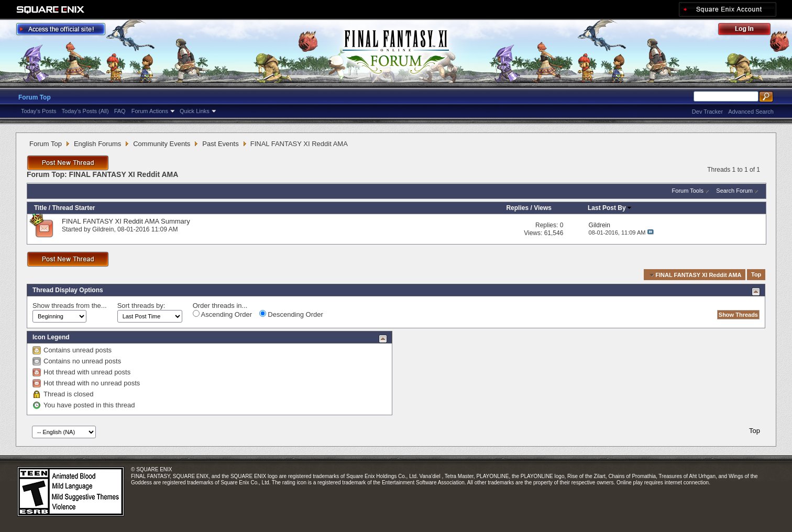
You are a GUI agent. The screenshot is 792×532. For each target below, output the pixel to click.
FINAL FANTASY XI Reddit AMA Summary (126, 221)
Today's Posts (39, 111)
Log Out (750, 31)
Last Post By (610, 208)
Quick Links (195, 111)
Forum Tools (688, 191)
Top (756, 275)
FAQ (120, 111)
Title (40, 208)
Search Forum (734, 191)
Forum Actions (150, 111)
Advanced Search (751, 112)
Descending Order (291, 314)
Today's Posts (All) (85, 111)
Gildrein (103, 229)
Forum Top (35, 97)
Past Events (220, 144)
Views (543, 208)
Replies (517, 208)
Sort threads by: (141, 306)
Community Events (162, 144)
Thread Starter (73, 208)
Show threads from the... (70, 306)
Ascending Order (222, 314)
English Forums (97, 144)
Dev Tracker (707, 112)
